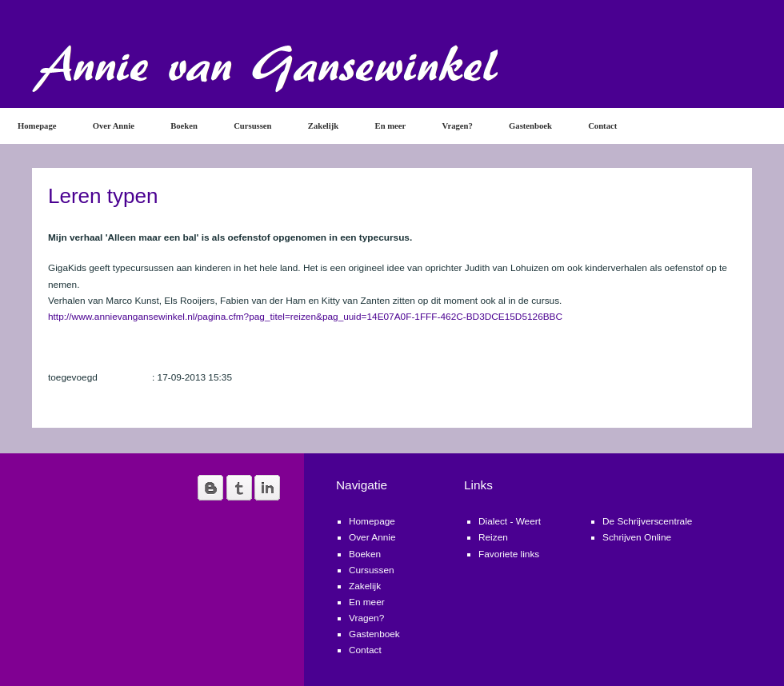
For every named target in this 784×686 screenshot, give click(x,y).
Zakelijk (323, 126)
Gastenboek (530, 126)
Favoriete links (509, 554)
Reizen (493, 537)
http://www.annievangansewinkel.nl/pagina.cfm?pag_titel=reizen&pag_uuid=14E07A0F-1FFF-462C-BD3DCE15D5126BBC (305, 317)
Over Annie (114, 126)
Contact (602, 126)
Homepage (37, 126)
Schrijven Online (637, 537)
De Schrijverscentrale (647, 521)
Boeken (184, 126)
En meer (391, 126)
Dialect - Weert (510, 521)
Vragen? (458, 126)
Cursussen (252, 126)
